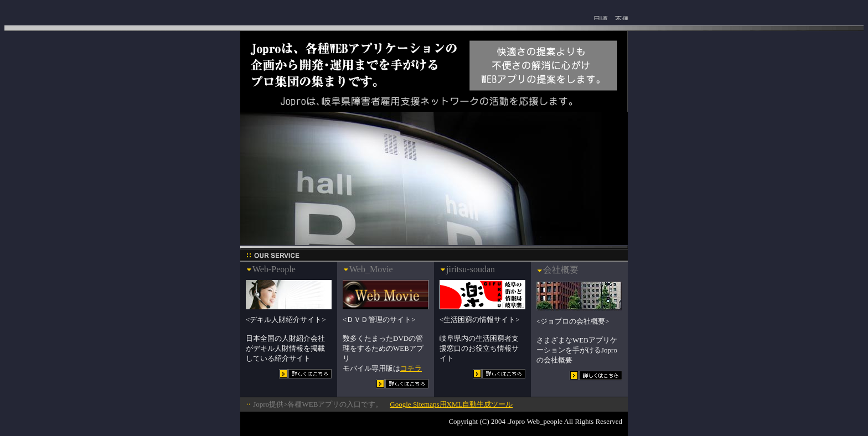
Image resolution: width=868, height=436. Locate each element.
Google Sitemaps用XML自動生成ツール (451, 404)
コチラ (411, 368)
